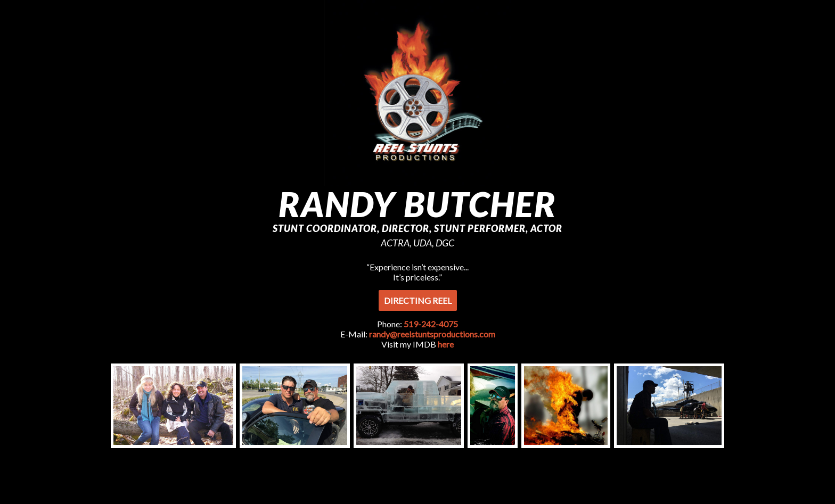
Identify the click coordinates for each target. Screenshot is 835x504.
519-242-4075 (431, 324)
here (445, 344)
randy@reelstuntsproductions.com (432, 334)
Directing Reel (418, 300)
